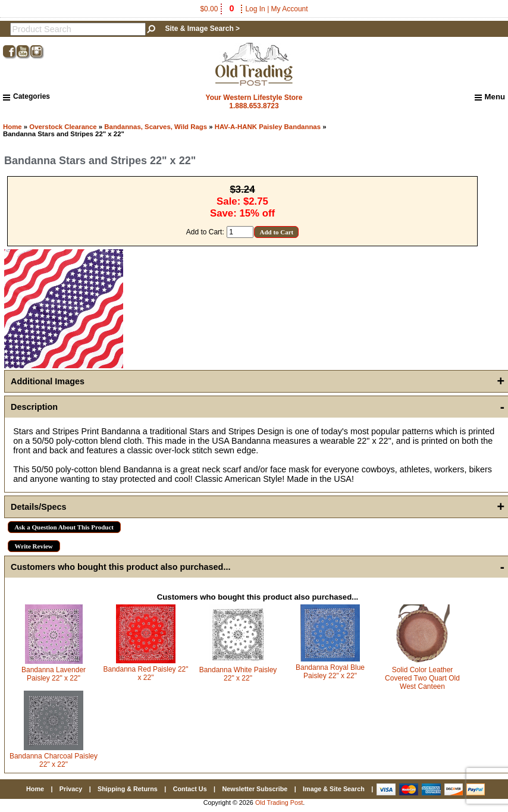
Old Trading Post (279, 802)
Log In (255, 9)
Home (12, 127)
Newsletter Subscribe (255, 789)
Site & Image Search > (202, 29)
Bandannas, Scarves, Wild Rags (156, 127)
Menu (490, 97)
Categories (26, 96)
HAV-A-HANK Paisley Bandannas (268, 127)
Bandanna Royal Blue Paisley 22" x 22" (330, 672)
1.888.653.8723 (254, 106)
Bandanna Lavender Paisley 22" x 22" (54, 674)
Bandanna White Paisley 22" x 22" (238, 674)
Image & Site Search (334, 789)
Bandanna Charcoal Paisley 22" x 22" (54, 760)
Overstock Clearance (63, 127)
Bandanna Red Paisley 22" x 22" (145, 673)
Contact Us (190, 789)
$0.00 (218, 9)
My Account (290, 9)
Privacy (71, 789)
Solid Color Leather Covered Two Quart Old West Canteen (422, 678)
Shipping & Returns (128, 789)
